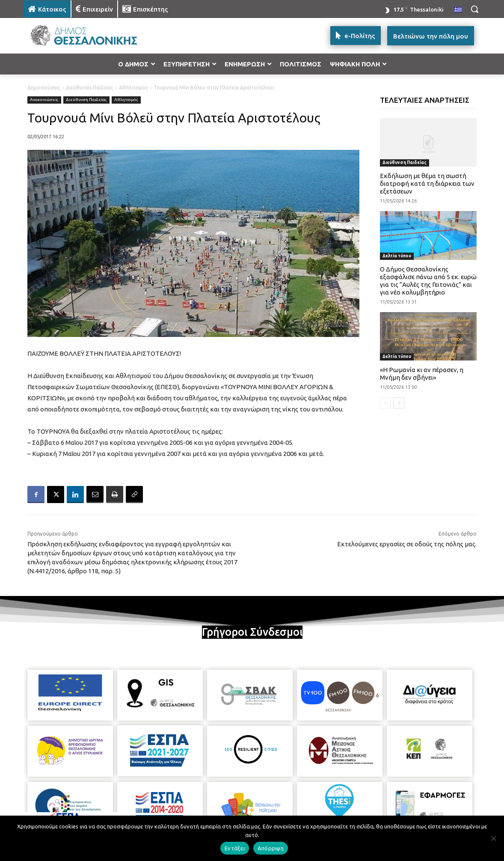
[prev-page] (385, 403)
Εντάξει (235, 848)
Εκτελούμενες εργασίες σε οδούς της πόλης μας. (407, 544)
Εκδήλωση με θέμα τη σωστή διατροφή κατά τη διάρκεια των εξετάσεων (427, 183)
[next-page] (399, 403)
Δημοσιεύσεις (44, 88)
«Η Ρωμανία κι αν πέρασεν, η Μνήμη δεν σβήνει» (422, 374)
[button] (474, 9)
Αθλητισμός (133, 88)
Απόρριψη (271, 848)
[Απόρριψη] (493, 838)
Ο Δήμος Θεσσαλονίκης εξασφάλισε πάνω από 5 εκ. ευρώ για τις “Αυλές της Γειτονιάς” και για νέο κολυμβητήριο (428, 281)
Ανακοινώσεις (44, 100)
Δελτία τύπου (397, 256)
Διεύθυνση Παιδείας (90, 88)
